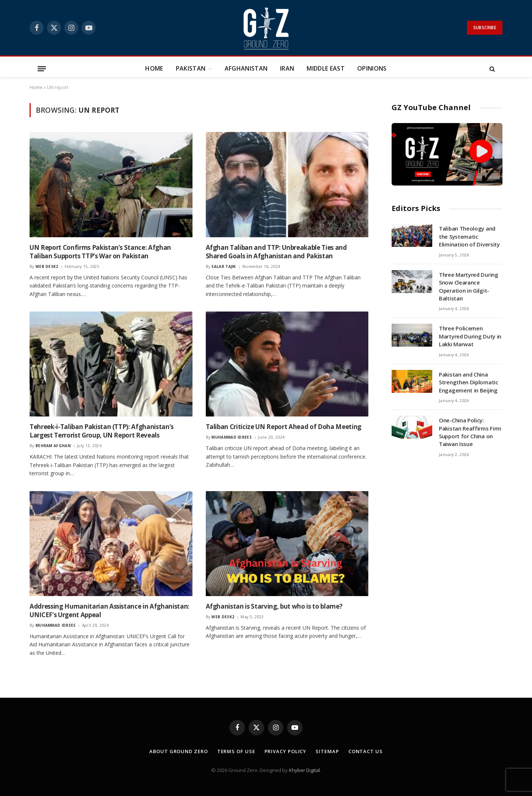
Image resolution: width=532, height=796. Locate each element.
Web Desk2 (47, 266)
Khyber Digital (304, 770)
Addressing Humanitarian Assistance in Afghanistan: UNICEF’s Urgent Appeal (110, 610)
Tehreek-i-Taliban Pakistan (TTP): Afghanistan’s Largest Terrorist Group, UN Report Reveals (102, 431)
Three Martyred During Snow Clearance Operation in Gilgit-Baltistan (469, 286)
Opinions (372, 68)
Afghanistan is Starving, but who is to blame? (274, 606)
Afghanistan (246, 68)
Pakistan (191, 68)
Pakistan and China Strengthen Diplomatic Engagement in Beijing (469, 382)
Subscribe (485, 28)
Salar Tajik (224, 266)
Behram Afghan (53, 446)
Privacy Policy (286, 751)
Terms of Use (236, 751)
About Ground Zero (178, 751)
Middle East (326, 68)
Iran (287, 68)
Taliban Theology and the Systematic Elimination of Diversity (469, 236)
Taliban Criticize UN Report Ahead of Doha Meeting (284, 427)
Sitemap (327, 751)
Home (154, 68)
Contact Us (366, 751)
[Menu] (42, 69)
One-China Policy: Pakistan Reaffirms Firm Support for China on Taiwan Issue (470, 432)
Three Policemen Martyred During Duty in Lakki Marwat (470, 336)
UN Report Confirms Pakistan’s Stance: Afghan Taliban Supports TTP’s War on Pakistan (100, 252)
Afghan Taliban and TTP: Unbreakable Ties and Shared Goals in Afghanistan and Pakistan (276, 252)
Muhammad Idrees (231, 437)
